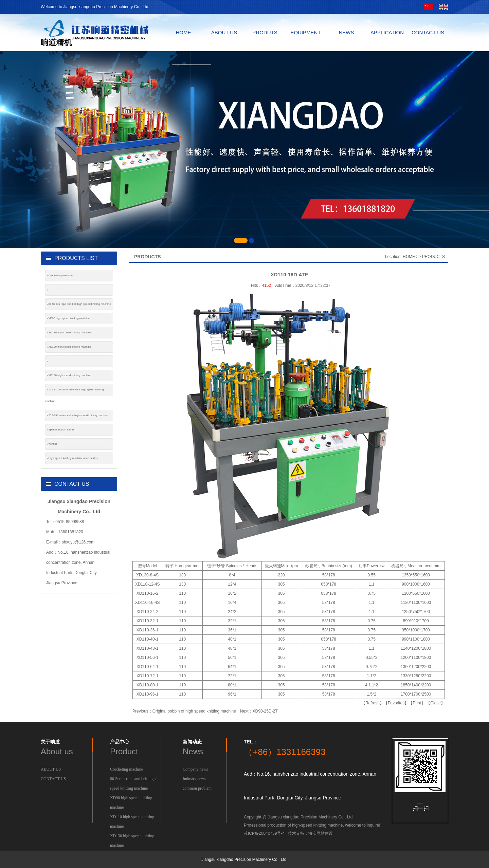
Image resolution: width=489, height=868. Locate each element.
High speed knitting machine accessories (73, 458)
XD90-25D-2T (265, 711)
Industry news (194, 779)
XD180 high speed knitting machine (70, 375)
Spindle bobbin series (62, 430)
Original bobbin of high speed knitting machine (194, 711)
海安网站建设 (321, 833)
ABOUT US (224, 32)
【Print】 (417, 703)
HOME (184, 32)
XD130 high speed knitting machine (70, 347)
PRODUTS (265, 32)
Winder (53, 444)
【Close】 (436, 703)
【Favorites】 (396, 703)
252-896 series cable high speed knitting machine (78, 415)
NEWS (347, 32)
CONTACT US (428, 32)
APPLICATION (387, 32)
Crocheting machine (61, 275)
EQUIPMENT (305, 32)
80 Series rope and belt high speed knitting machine (80, 304)
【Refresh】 (373, 703)
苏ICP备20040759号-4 (264, 833)
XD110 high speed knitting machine (70, 333)
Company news (195, 769)
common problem (197, 788)
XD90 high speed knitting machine (69, 318)
